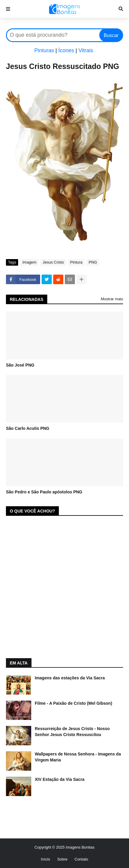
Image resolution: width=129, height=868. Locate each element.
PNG (93, 262)
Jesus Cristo (53, 262)
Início (45, 859)
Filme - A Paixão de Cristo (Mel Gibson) (73, 703)
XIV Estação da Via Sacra (60, 779)
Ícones (66, 50)
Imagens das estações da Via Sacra (70, 678)
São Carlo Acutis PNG (28, 428)
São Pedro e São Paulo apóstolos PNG (44, 492)
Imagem (29, 262)
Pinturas (44, 50)
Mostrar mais (112, 299)
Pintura (76, 262)
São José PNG (20, 365)
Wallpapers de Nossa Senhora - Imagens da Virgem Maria (78, 757)
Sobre (62, 859)
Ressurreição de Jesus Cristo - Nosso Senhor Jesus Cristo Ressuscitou (72, 732)
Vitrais (86, 50)
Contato (81, 859)
